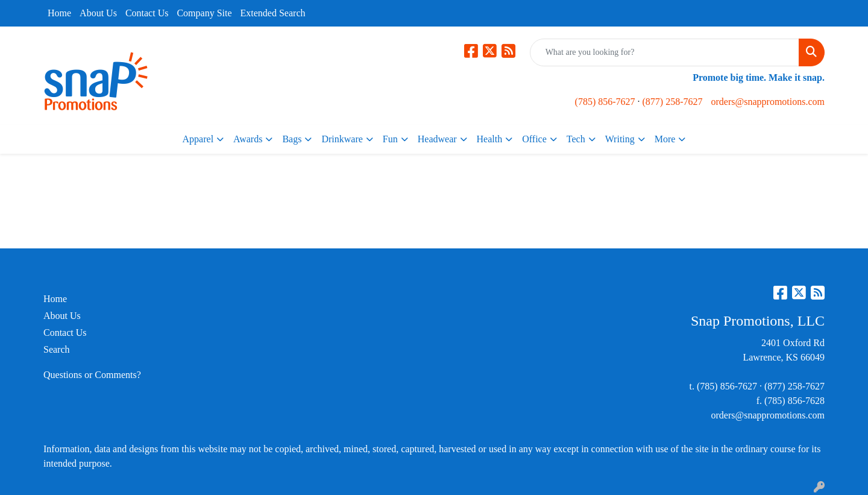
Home (59, 13)
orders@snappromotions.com (768, 102)
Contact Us (147, 13)
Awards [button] (248, 139)
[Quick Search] (665, 52)
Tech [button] (576, 139)
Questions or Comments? (92, 375)
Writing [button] (620, 139)
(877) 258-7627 (673, 102)
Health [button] (490, 139)
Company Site (204, 13)
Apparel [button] (198, 139)
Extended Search (273, 13)
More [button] (665, 139)
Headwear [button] (437, 139)
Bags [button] (292, 139)
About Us (98, 13)
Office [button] (534, 139)
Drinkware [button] (342, 139)
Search (57, 349)
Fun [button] (390, 139)
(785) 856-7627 (605, 102)
